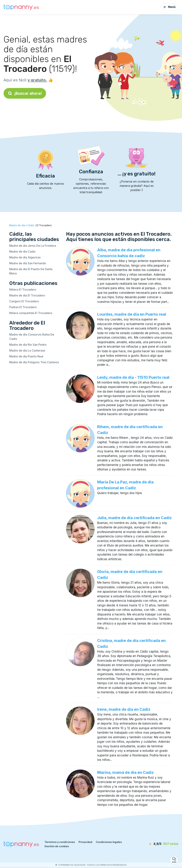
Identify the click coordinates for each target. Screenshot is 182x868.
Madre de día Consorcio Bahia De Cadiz (32, 337)
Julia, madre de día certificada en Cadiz (134, 518)
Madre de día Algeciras (25, 257)
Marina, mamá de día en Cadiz (125, 772)
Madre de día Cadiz (22, 251)
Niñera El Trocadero (23, 290)
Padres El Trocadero (23, 307)
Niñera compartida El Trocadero (31, 313)
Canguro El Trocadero (24, 301)
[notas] (160, 844)
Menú (169, 7)
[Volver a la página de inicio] (21, 7)
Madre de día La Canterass (27, 350)
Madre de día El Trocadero (27, 295)
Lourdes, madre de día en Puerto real (132, 314)
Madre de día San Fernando (28, 263)
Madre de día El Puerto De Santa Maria (31, 271)
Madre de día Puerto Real (26, 356)
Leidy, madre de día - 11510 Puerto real (133, 377)
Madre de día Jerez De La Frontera (33, 246)
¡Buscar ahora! (25, 93)
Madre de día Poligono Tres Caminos (34, 362)
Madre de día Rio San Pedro (28, 345)
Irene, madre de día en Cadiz (124, 709)
